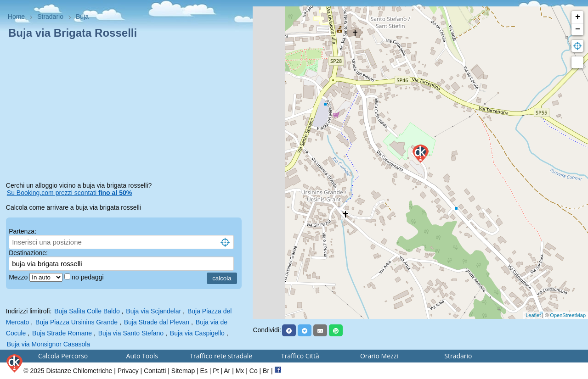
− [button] (578, 29)
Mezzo (19, 277)
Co (254, 371)
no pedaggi (88, 277)
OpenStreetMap (568, 315)
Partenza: (23, 231)
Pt (216, 371)
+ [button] (578, 17)
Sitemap (183, 371)
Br (266, 371)
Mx (240, 371)
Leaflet (533, 315)
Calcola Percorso (63, 356)
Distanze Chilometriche (79, 371)
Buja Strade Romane (62, 333)
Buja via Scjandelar (153, 311)
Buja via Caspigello (197, 333)
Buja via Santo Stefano (131, 333)
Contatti (155, 371)
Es (204, 371)
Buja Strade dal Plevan (157, 322)
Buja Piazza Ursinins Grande (76, 322)
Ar (227, 371)
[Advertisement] (127, 112)
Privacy (128, 371)
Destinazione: (28, 253)
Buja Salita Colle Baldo (87, 311)
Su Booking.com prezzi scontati (69, 193)
